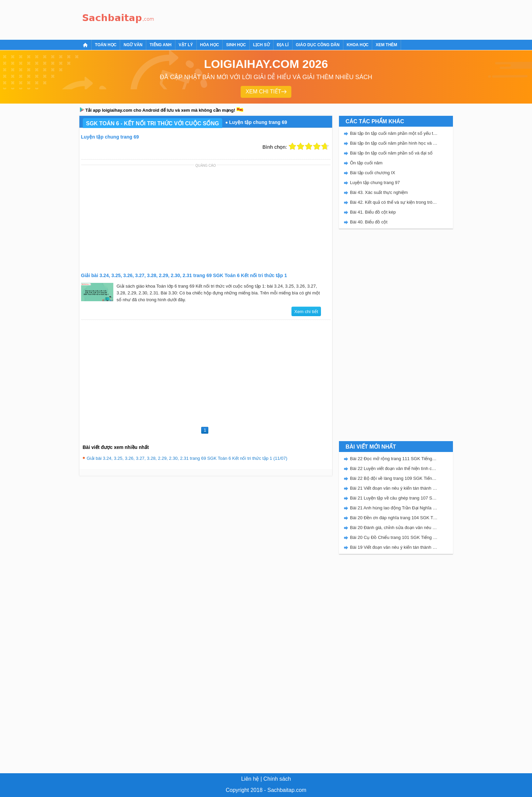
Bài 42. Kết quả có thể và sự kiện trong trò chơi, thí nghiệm (394, 202)
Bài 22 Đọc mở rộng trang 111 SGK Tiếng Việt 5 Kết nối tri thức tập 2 (394, 459)
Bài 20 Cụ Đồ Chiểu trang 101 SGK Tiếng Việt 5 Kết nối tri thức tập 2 (394, 537)
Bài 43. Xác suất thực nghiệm (379, 192)
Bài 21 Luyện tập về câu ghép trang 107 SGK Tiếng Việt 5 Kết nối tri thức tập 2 (394, 498)
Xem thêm (386, 45)
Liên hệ (250, 779)
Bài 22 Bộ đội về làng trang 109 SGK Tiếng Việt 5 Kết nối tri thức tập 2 (394, 478)
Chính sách (277, 779)
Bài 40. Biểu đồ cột (369, 222)
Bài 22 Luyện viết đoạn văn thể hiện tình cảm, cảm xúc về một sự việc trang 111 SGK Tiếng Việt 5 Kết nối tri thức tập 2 (394, 468)
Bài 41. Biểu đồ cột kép (373, 212)
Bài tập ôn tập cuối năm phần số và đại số (392, 153)
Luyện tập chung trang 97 (375, 183)
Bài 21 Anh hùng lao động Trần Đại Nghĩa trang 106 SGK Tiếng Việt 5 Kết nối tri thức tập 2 (394, 508)
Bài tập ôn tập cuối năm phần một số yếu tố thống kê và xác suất (394, 133)
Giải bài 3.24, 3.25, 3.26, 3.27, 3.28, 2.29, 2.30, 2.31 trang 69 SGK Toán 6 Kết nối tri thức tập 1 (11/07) (187, 458)
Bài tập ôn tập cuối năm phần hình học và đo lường (394, 143)
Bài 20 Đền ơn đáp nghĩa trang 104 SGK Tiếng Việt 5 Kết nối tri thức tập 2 (394, 518)
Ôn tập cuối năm (366, 163)
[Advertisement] (281, 19)
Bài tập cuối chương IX (373, 173)
